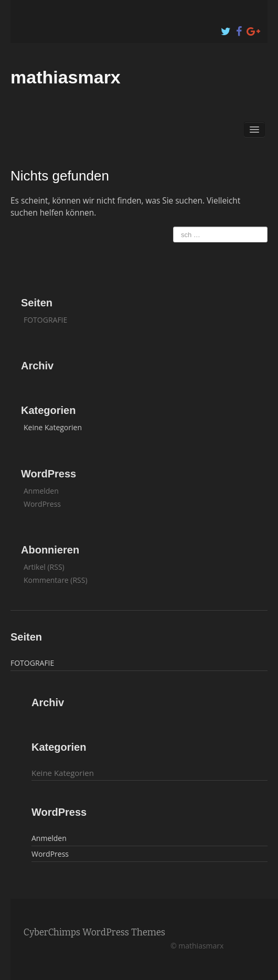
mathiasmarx (66, 77)
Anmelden (41, 491)
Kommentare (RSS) (56, 580)
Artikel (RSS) (44, 567)
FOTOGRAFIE (45, 320)
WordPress (42, 504)
